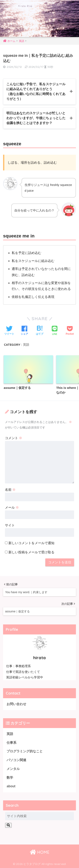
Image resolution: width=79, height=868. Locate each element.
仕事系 (11, 743)
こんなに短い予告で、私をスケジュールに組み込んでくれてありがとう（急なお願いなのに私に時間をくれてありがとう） (36, 91)
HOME (40, 852)
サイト (10, 525)
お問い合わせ (16, 704)
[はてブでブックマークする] (40, 331)
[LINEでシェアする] (55, 331)
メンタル (13, 769)
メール (12, 507)
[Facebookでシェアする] (24, 331)
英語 (26, 345)
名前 (10, 490)
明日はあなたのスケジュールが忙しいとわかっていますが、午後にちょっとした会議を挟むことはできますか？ (36, 118)
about (11, 786)
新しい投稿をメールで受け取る (31, 552)
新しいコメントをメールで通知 (31, 543)
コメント (14, 438)
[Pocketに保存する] (70, 331)
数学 (10, 778)
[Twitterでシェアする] (9, 331)
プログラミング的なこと (25, 751)
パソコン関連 (16, 760)
